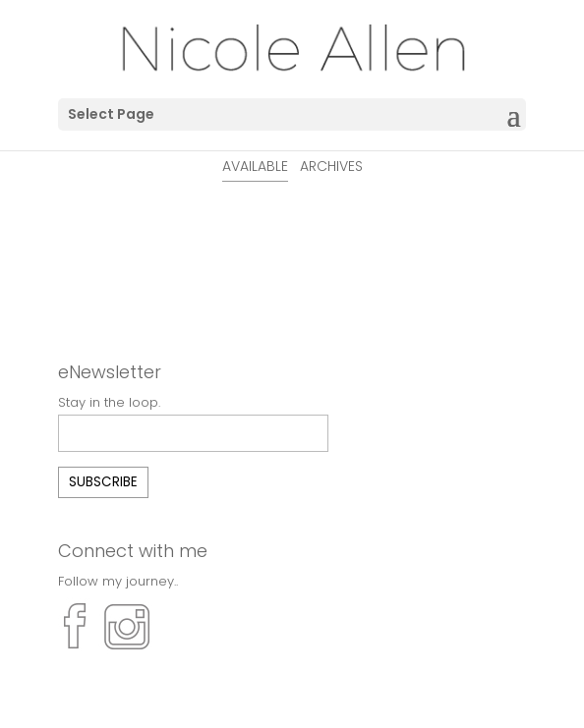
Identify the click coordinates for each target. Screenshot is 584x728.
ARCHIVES (331, 166)
